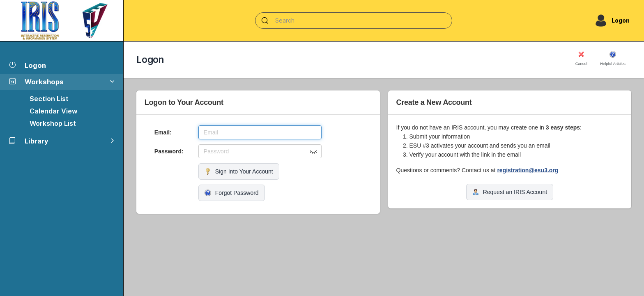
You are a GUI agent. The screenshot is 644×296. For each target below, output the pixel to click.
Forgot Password (232, 193)
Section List (49, 99)
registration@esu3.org (528, 170)
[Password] (260, 151)
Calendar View (54, 111)
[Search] (354, 21)
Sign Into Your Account (239, 171)
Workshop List (53, 123)
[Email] (260, 132)
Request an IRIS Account (510, 192)
